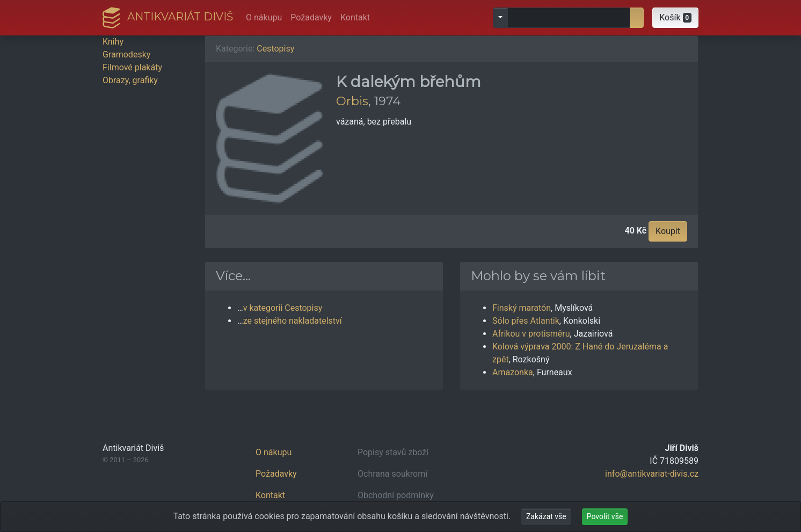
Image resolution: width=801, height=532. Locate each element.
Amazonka (513, 372)
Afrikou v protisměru (531, 334)
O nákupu (264, 17)
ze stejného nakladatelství (293, 321)
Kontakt (355, 17)
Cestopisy (275, 49)
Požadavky (311, 17)
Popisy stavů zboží (393, 452)
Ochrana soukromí (392, 474)
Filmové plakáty (132, 67)
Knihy (113, 42)
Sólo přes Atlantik (526, 321)
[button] (675, 18)
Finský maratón (522, 308)
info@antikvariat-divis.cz (652, 474)
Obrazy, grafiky (130, 80)
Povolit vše (605, 516)
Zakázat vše (546, 516)
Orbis (352, 101)
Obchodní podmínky (396, 495)
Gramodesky (126, 54)
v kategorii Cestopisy (283, 308)
